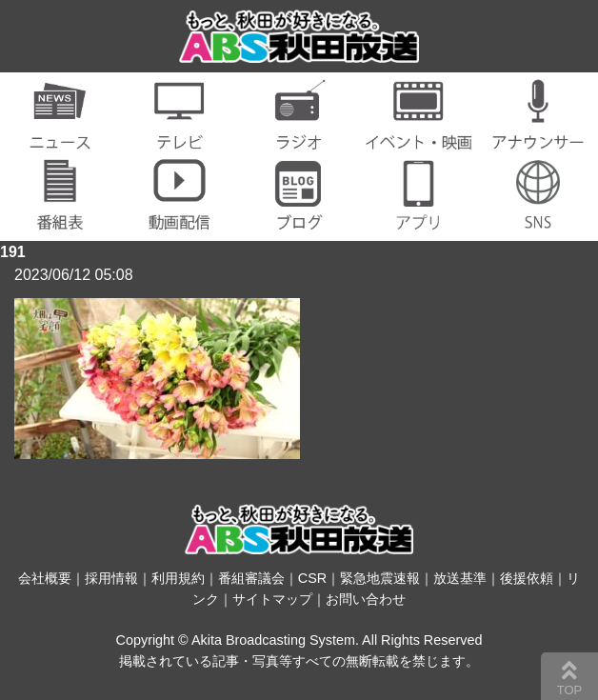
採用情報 (111, 578)
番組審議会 (251, 578)
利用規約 (178, 578)
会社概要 (45, 578)
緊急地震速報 (380, 578)
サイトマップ (272, 599)
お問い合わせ (366, 599)
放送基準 (460, 578)
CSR (312, 578)
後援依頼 (527, 578)
